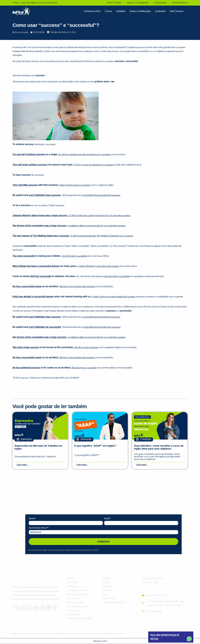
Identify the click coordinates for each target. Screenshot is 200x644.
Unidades (121, 11)
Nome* (32, 519)
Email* (107, 519)
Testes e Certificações (140, 11)
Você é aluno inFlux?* (39, 528)
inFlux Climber (114, 3)
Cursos (108, 11)
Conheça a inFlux (92, 11)
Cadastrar (103, 542)
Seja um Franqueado (138, 3)
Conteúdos (160, 11)
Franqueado (160, 3)
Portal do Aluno (180, 3)
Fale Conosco (177, 11)
